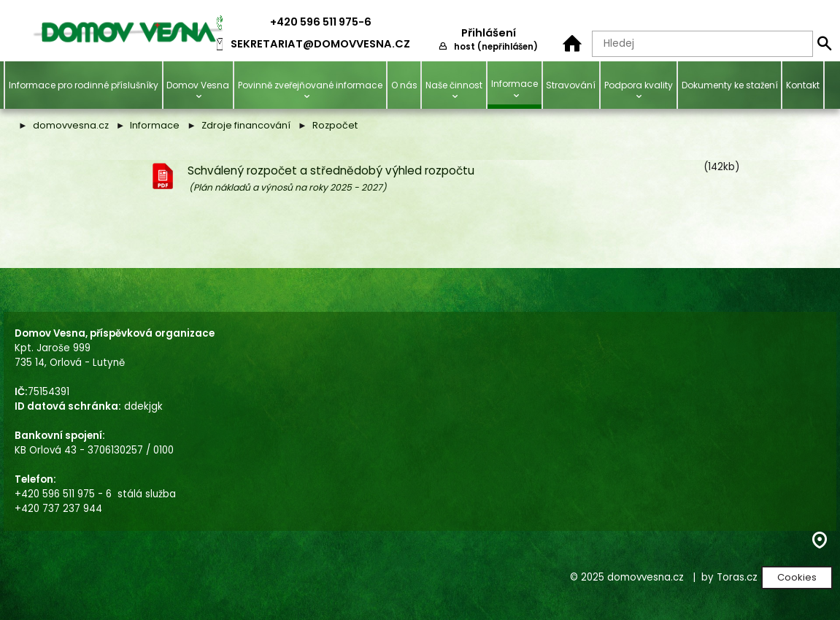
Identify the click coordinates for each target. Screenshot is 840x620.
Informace (515, 84)
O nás (404, 85)
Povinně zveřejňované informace (310, 85)
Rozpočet (335, 125)
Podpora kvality (639, 85)
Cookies (797, 577)
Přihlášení (489, 33)
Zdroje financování (246, 125)
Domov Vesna (198, 85)
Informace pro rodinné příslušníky (84, 85)
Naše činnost (454, 85)
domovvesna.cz (71, 125)
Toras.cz (737, 577)
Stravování (571, 85)
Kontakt (803, 85)
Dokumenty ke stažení (730, 85)
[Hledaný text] (702, 44)
